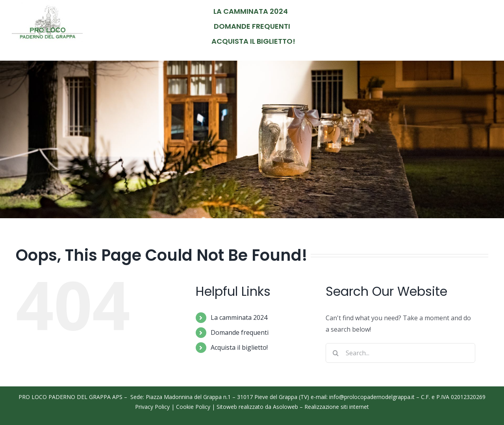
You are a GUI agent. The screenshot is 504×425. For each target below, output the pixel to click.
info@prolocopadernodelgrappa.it (372, 397)
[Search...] (400, 353)
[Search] (335, 353)
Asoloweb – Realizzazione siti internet (321, 407)
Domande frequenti (240, 332)
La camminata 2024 (239, 317)
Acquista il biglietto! (239, 347)
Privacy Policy (152, 407)
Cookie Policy (193, 407)
